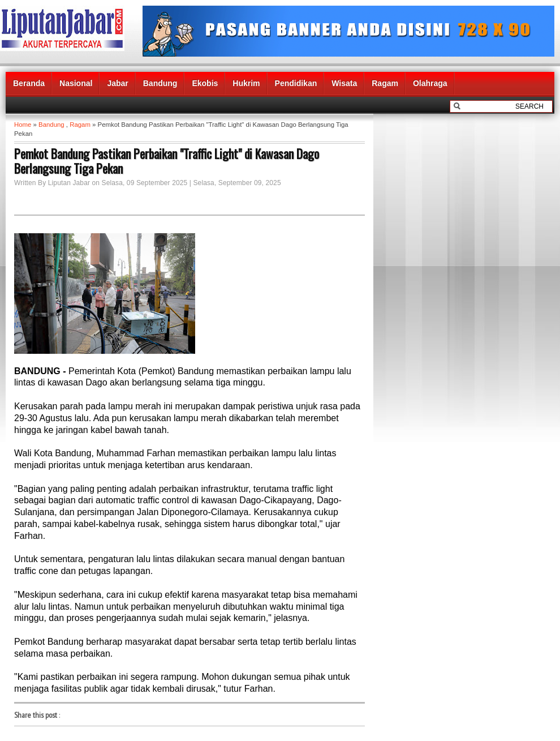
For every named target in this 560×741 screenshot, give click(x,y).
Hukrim (246, 83)
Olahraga (430, 83)
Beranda (29, 83)
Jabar (117, 83)
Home (23, 125)
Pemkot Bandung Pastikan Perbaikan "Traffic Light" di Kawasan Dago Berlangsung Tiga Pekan (167, 161)
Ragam (385, 83)
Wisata (344, 83)
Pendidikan (296, 83)
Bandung (160, 83)
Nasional (76, 83)
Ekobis (205, 83)
